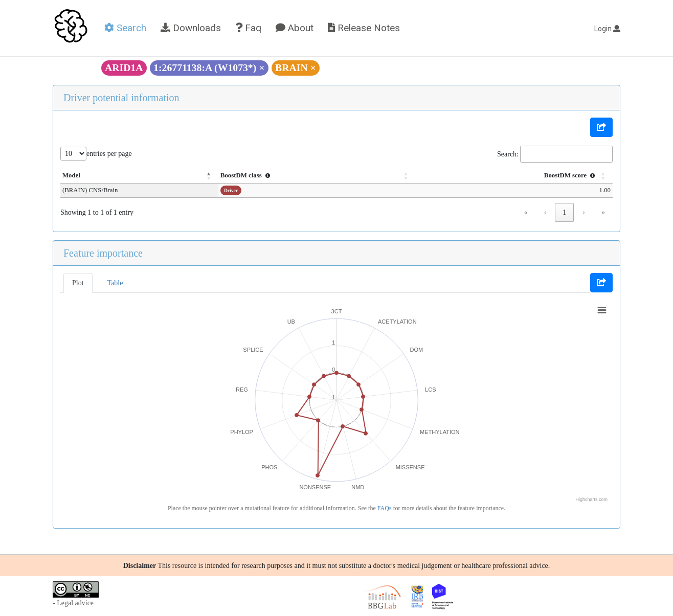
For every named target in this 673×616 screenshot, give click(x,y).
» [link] (603, 212)
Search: (508, 154)
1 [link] (564, 212)
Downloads (191, 28)
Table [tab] (115, 283)
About (295, 28)
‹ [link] (545, 212)
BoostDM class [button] (253, 175)
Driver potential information (121, 98)
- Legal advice (73, 603)
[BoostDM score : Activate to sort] (515, 176)
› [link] (584, 212)
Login (607, 29)
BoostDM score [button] (571, 175)
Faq (248, 28)
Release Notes (364, 28)
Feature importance (103, 253)
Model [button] (71, 175)
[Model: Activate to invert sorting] (143, 176)
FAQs (385, 508)
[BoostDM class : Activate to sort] (321, 176)
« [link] (526, 212)
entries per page (109, 154)
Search (125, 28)
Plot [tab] (78, 283)
